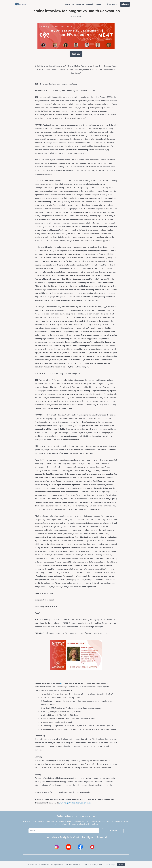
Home (68, 4)
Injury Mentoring (78, 4)
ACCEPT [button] (121, 865)
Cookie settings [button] (110, 864)
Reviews (108, 4)
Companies (90, 4)
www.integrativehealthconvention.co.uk (75, 803)
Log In (115, 4)
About (99, 4)
